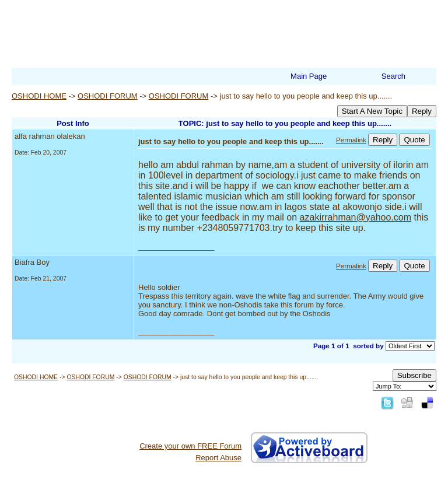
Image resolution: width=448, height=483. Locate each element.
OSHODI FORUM (108, 96)
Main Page (309, 76)
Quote (414, 140)
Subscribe (414, 375)
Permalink (351, 140)
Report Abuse (218, 458)
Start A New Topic (372, 111)
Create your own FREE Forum (190, 446)
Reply (422, 111)
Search (393, 76)
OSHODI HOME (39, 96)
